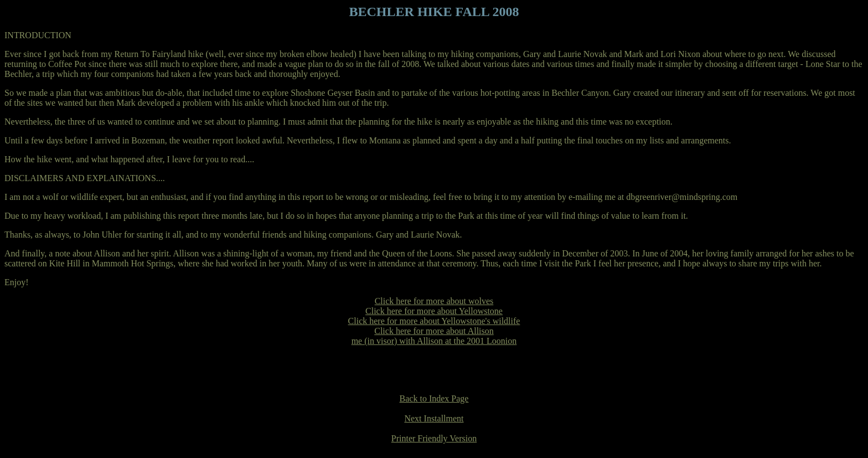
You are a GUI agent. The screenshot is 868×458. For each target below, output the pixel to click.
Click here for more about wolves (434, 301)
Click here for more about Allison (434, 331)
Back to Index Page (434, 398)
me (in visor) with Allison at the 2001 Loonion (434, 341)
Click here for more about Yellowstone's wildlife (434, 321)
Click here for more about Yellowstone (434, 311)
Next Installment (434, 418)
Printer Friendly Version (434, 438)
